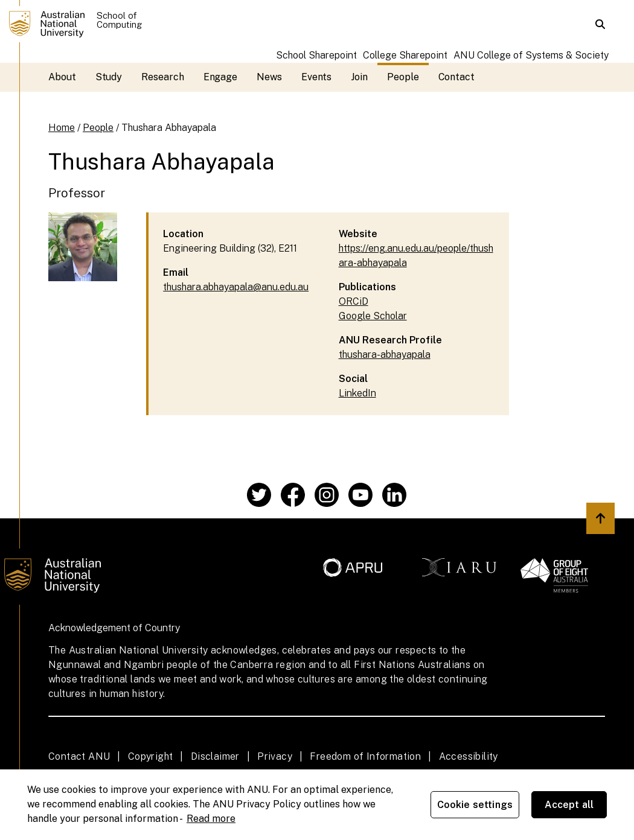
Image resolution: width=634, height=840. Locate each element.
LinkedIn (357, 393)
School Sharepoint (316, 55)
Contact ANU (79, 756)
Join (359, 77)
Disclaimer (215, 756)
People (403, 77)
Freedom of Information (365, 756)
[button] (600, 24)
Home (62, 128)
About (62, 77)
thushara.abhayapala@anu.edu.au (236, 287)
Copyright (151, 756)
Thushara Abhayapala (169, 128)
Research (162, 77)
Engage (221, 77)
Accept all (569, 805)
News (269, 77)
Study (109, 77)
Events (317, 77)
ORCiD (354, 301)
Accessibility (469, 756)
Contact (456, 77)
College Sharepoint (405, 55)
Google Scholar (373, 316)
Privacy (275, 756)
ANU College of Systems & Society (531, 55)
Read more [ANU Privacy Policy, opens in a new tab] (211, 819)
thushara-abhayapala (385, 355)
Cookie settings (475, 805)
